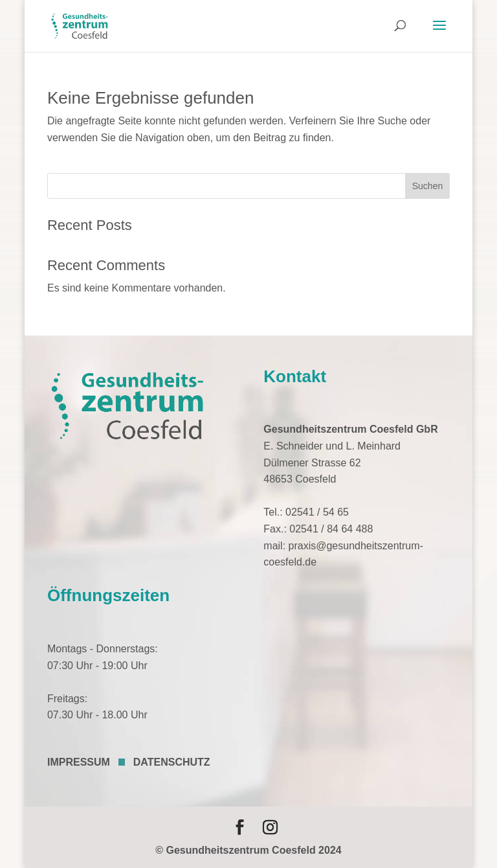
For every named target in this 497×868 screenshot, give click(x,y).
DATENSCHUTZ (172, 762)
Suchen (427, 186)
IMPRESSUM (79, 762)
